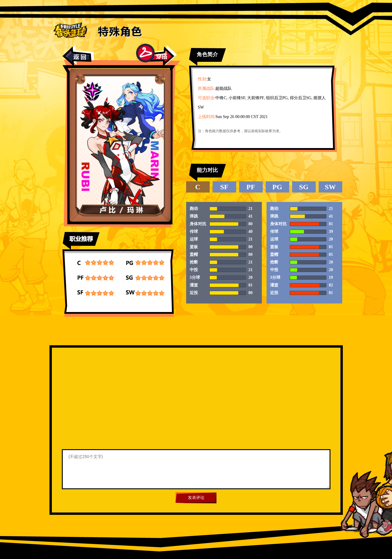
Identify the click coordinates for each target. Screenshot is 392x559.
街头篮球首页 (70, 30)
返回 (78, 56)
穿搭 (157, 55)
